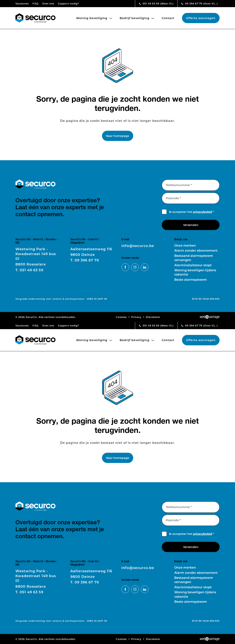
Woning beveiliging (94, 18)
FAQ (35, 3)
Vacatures (22, 3)
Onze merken (185, 245)
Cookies (121, 317)
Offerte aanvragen (201, 18)
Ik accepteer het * (192, 212)
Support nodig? (69, 3)
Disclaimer (153, 317)
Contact (168, 18)
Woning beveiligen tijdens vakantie (195, 272)
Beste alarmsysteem (191, 279)
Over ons (48, 3)
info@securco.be (138, 246)
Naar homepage (118, 136)
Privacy (136, 317)
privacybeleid (203, 212)
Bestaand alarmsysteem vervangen (194, 258)
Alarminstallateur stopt (193, 265)
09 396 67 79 (200, 3)
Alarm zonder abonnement (196, 250)
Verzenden (191, 225)
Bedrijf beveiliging (137, 18)
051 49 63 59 (156, 3)
